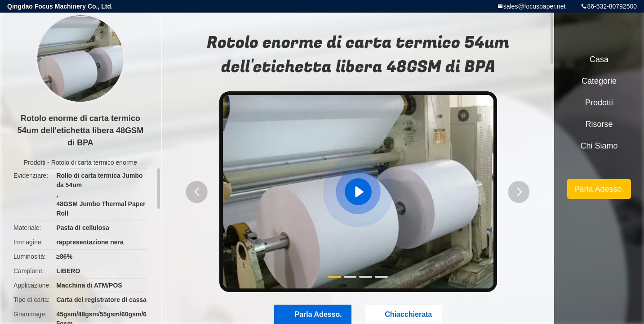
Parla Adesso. (599, 189)
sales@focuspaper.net (535, 6)
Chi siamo (599, 146)
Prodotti (35, 162)
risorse (599, 124)
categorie (599, 81)
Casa (599, 59)
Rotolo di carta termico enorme (94, 162)
